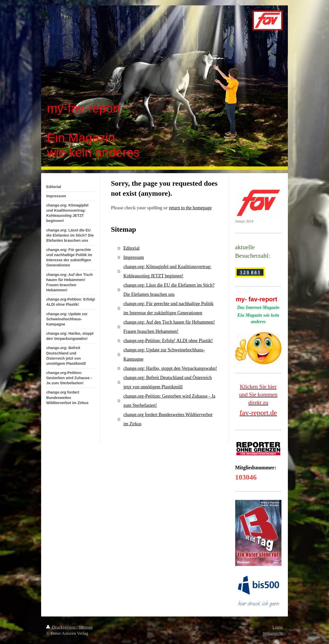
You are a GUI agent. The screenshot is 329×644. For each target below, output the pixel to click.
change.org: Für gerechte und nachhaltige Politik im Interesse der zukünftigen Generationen (168, 308)
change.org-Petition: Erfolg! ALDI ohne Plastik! (168, 341)
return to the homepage (190, 208)
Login (278, 627)
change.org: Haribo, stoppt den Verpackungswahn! (170, 368)
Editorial (131, 248)
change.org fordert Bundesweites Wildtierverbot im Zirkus (168, 419)
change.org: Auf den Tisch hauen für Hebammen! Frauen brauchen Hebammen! (169, 327)
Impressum (134, 257)
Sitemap (85, 627)
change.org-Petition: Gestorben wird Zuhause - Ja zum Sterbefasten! (169, 401)
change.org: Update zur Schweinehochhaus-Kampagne (164, 354)
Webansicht (273, 633)
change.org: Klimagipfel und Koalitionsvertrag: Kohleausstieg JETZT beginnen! (167, 271)
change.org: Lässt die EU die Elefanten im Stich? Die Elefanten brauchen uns (169, 290)
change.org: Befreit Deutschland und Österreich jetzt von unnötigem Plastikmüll (168, 382)
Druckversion (61, 627)
